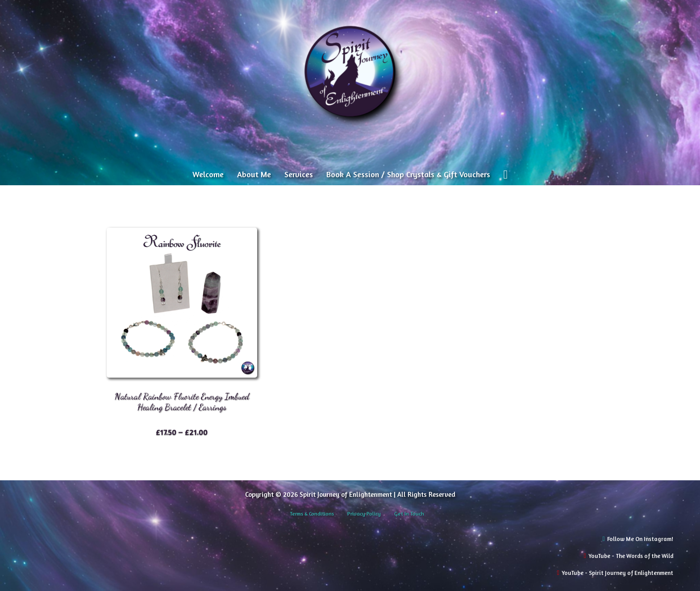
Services (299, 174)
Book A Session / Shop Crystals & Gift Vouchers (408, 174)
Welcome (208, 174)
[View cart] (506, 175)
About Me (254, 174)
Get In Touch (409, 514)
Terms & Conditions (312, 514)
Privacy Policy (364, 514)
